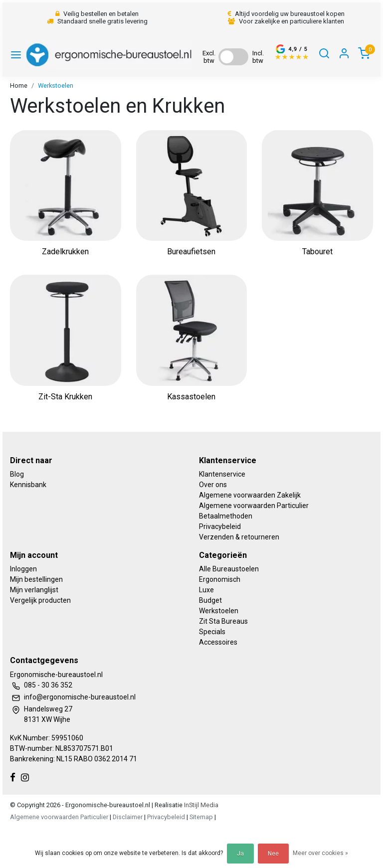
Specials (212, 632)
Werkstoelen (56, 86)
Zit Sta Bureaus (223, 621)
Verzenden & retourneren (239, 537)
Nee (273, 854)
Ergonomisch (220, 579)
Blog (17, 474)
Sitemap (201, 817)
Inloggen (23, 569)
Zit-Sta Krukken (65, 397)
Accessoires (218, 642)
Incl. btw (258, 57)
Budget (210, 600)
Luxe (206, 590)
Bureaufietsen (191, 252)
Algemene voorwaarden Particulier (254, 506)
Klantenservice (222, 474)
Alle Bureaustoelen (229, 569)
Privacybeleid (220, 526)
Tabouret (317, 252)
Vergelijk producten (40, 600)
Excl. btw (209, 57)
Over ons (213, 485)
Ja (240, 854)
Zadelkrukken (65, 252)
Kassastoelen (191, 397)
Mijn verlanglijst (34, 590)
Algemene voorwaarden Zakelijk (250, 495)
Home (19, 86)
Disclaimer (128, 817)
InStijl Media (200, 805)
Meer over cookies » (320, 853)
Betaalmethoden (226, 516)
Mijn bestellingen (36, 579)
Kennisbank (28, 485)
